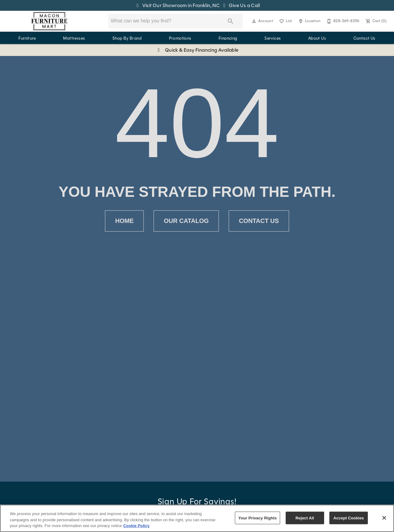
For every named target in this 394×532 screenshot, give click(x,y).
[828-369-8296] (342, 21)
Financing (228, 38)
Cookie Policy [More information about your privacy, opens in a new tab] (136, 526)
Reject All (305, 518)
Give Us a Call (240, 5)
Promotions (180, 38)
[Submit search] (231, 21)
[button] (254, 21)
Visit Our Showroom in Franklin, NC (178, 5)
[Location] (309, 21)
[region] (197, 518)
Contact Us (364, 38)
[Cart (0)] (376, 21)
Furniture (27, 38)
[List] (285, 21)
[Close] (384, 518)
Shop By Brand (127, 38)
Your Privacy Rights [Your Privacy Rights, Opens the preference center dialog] (257, 518)
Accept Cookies (349, 518)
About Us (317, 38)
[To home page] (49, 21)
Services (273, 38)
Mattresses (74, 38)
